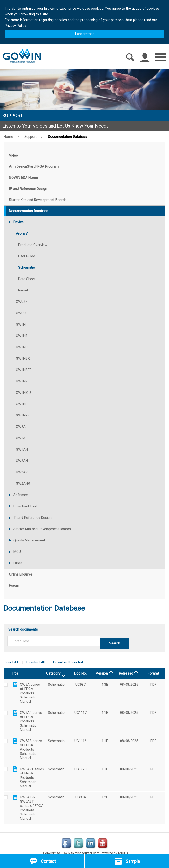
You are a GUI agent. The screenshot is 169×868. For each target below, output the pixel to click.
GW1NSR (23, 358)
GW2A (21, 427)
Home (8, 137)
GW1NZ (22, 381)
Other (18, 563)
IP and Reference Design (32, 518)
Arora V (22, 233)
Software (21, 495)
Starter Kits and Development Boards (42, 529)
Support (30, 137)
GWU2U (22, 313)
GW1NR (22, 404)
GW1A (21, 438)
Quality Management (29, 540)
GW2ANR (23, 483)
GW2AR (22, 472)
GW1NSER (24, 370)
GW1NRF (23, 415)
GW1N (21, 324)
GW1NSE (23, 347)
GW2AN (22, 461)
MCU (17, 552)
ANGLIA (123, 847)
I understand (85, 34)
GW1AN (22, 449)
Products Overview (33, 245)
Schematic (26, 268)
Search (115, 643)
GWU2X (22, 302)
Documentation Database (68, 137)
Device (19, 222)
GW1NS (22, 336)
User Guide (27, 256)
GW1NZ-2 (24, 393)
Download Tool (25, 506)
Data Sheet (27, 279)
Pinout (23, 290)
